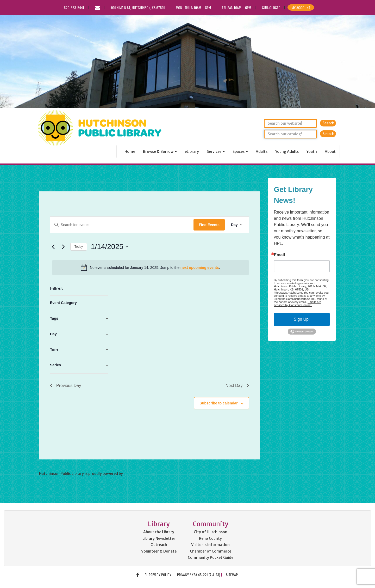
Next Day (237, 386)
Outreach (159, 545)
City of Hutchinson (211, 532)
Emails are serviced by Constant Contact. (298, 304)
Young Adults (287, 151)
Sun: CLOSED (271, 7)
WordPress (133, 474)
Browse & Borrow (160, 151)
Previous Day (65, 386)
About (330, 151)
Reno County (210, 538)
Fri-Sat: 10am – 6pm (236, 7)
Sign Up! (302, 319)
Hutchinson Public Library (96, 175)
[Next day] (63, 247)
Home (130, 151)
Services (216, 151)
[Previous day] (53, 247)
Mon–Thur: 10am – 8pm (193, 7)
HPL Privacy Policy (157, 575)
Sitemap (232, 575)
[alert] (151, 268)
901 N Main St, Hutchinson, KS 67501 (138, 7)
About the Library (159, 532)
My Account (301, 7)
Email (280, 255)
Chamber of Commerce (211, 551)
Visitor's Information (210, 545)
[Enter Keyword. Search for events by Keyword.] (122, 225)
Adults (262, 151)
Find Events (209, 225)
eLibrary (192, 151)
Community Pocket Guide (211, 557)
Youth (312, 151)
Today (79, 247)
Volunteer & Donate (159, 551)
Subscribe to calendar (218, 403)
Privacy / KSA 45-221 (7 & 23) (199, 575)
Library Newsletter (159, 538)
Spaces (240, 151)
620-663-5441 (74, 7)
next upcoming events (200, 268)
